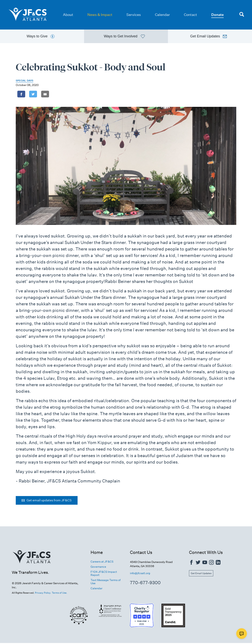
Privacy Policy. (43, 594)
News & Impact (100, 15)
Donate (217, 15)
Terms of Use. (60, 594)
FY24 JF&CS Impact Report (104, 574)
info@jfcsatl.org (140, 574)
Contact (190, 15)
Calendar (162, 15)
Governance (98, 568)
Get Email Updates (201, 574)
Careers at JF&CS (102, 563)
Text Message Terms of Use (106, 583)
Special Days (25, 82)
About (68, 15)
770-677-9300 (145, 584)
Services (134, 15)
